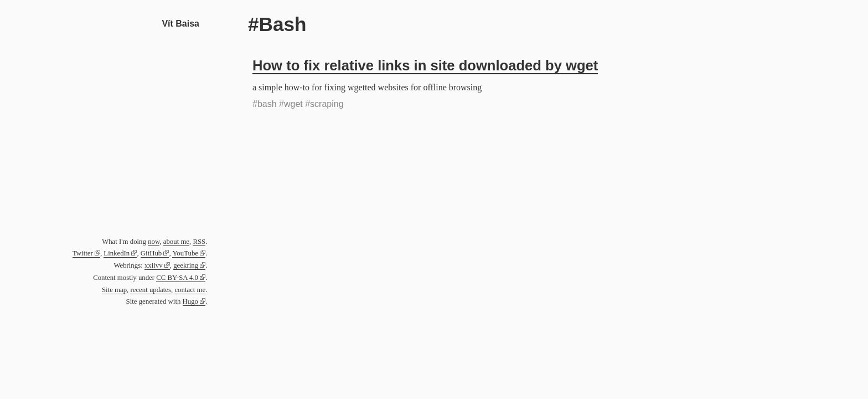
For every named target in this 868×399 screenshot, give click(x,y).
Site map (114, 290)
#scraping (324, 104)
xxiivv (154, 265)
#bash (265, 104)
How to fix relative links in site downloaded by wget (425, 65)
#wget (291, 104)
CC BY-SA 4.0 (177, 278)
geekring (186, 265)
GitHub (151, 253)
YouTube (185, 253)
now (154, 242)
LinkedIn (117, 253)
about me (176, 242)
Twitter (83, 253)
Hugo (190, 301)
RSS (199, 242)
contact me (190, 290)
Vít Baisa (180, 24)
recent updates (151, 290)
